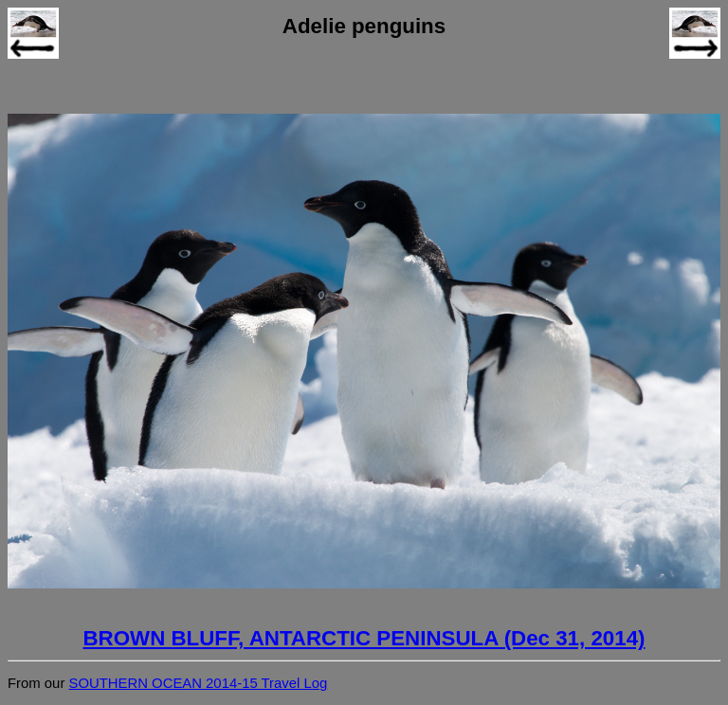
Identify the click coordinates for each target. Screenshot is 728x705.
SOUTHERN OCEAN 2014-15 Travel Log (198, 683)
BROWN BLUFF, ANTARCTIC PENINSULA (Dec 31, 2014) (364, 638)
